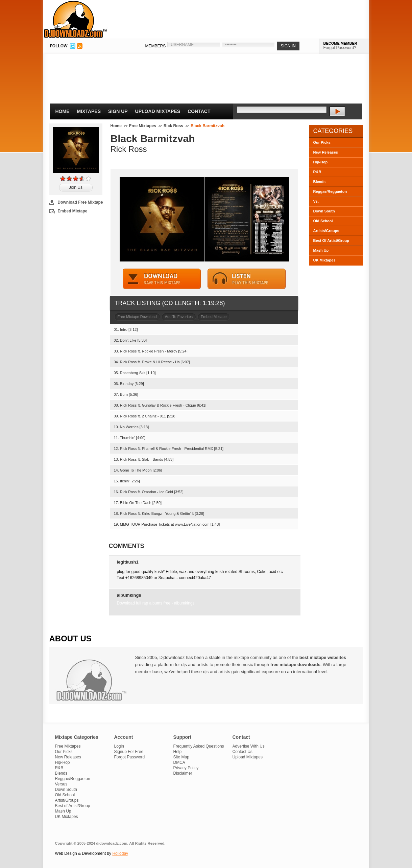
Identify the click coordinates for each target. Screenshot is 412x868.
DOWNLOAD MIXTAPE (162, 279)
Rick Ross (173, 126)
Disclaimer (183, 773)
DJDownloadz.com (76, 19)
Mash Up (321, 250)
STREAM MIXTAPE (247, 279)
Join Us (76, 187)
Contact (199, 111)
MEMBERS (156, 46)
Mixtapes (89, 111)
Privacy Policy (186, 768)
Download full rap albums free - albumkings (156, 603)
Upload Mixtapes (158, 111)
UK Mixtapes (324, 260)
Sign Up (118, 111)
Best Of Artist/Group (331, 241)
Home (63, 111)
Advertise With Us (249, 746)
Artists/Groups (326, 231)
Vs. (316, 201)
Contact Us (243, 752)
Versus (61, 784)
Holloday (120, 853)
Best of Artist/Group (73, 806)
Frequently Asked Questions (199, 746)
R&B (317, 172)
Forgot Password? (340, 48)
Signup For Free (129, 752)
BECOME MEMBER (340, 43)
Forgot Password (130, 757)
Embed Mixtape (73, 211)
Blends (320, 182)
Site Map (181, 757)
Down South (324, 211)
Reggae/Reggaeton (330, 191)
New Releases (326, 152)
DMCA (179, 762)
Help (178, 752)
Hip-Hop (321, 162)
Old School (323, 221)
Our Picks (322, 142)
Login (119, 746)
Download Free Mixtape (80, 202)
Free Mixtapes (143, 126)
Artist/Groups (67, 800)
